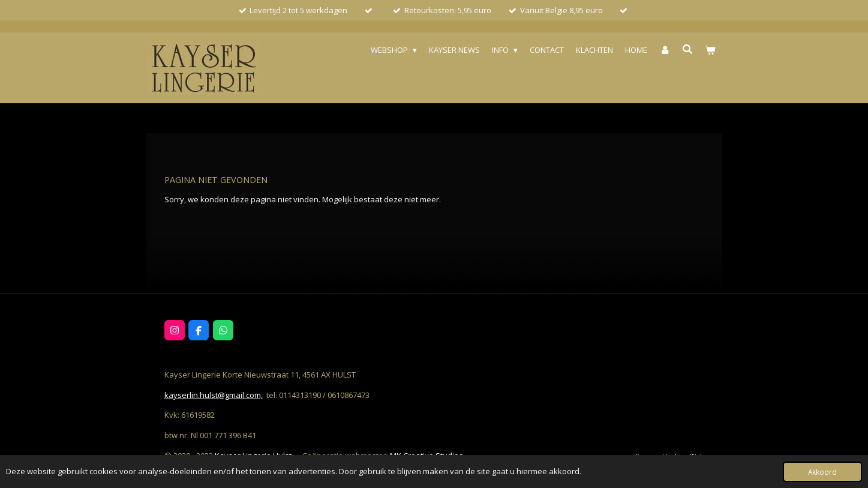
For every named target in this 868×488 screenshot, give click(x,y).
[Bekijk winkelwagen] (710, 50)
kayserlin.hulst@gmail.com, (214, 395)
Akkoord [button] (822, 472)
